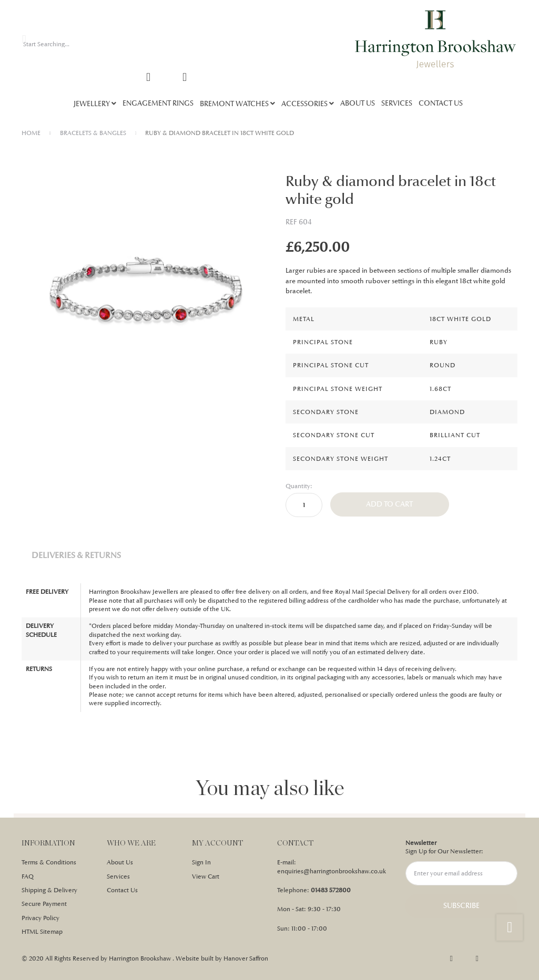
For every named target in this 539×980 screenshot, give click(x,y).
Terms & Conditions (49, 862)
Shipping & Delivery (49, 890)
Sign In (201, 862)
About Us (120, 862)
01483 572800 (331, 890)
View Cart (206, 876)
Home (31, 133)
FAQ (28, 876)
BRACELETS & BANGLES (93, 133)
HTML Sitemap (42, 932)
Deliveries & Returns (76, 555)
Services (118, 876)
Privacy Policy (40, 918)
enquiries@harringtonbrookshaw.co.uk (332, 871)
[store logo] (436, 39)
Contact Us (122, 890)
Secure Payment (44, 904)
